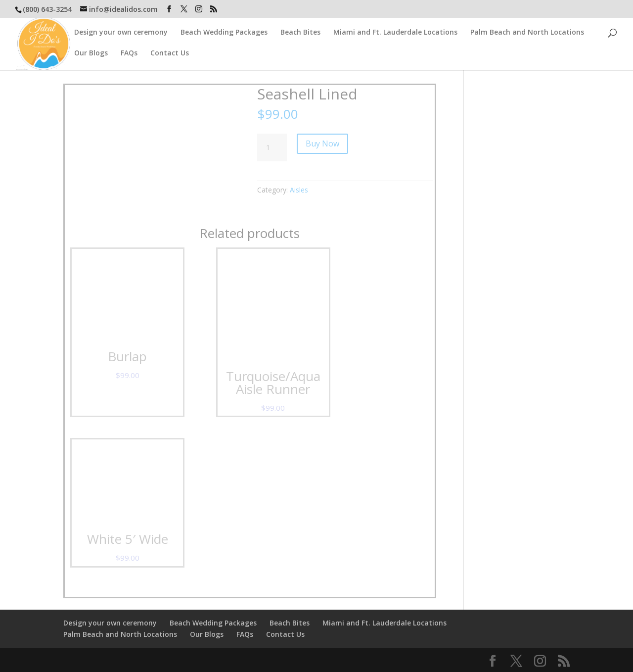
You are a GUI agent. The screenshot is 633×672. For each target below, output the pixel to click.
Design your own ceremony (121, 33)
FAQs (129, 53)
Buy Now (322, 144)
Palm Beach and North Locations (527, 33)
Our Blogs (91, 53)
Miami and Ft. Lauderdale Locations (395, 33)
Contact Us (170, 53)
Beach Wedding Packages (224, 33)
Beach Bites (300, 33)
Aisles (299, 190)
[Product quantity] (272, 147)
